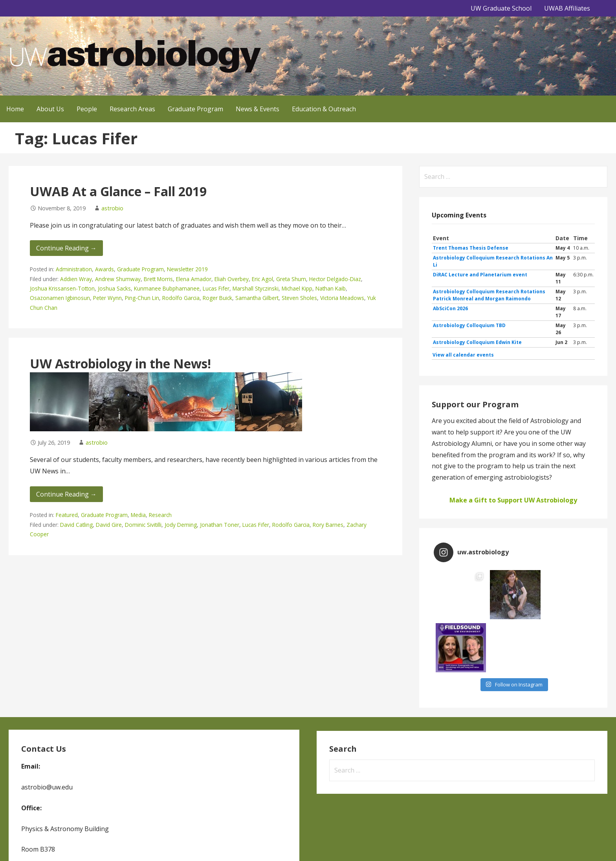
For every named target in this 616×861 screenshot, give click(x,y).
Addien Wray (76, 279)
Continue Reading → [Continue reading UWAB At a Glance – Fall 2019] (66, 248)
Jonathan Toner (220, 525)
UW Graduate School (501, 8)
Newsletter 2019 (187, 269)
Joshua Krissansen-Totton (62, 288)
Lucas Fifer (216, 288)
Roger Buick (217, 298)
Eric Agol (262, 279)
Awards (104, 269)
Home (15, 109)
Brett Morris (158, 279)
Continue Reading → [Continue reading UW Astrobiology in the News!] (66, 494)
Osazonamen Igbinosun (60, 298)
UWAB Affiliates (567, 8)
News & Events (258, 109)
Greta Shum (291, 279)
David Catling (76, 525)
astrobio (112, 208)
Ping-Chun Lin (142, 298)
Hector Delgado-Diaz (335, 279)
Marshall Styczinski (256, 288)
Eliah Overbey (232, 279)
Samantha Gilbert (257, 298)
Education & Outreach (324, 109)
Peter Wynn (107, 298)
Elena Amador (194, 279)
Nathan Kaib (331, 288)
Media (138, 515)
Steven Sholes (299, 298)
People (87, 109)
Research (160, 515)
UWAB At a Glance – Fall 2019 (118, 191)
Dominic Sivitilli (143, 525)
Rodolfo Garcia (181, 298)
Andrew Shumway (118, 279)
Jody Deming (181, 525)
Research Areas (132, 109)
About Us (50, 109)
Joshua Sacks (114, 288)
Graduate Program (195, 109)
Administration (74, 269)
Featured (67, 515)
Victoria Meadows (342, 298)
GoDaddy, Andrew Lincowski (259, 844)
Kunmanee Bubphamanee (167, 288)
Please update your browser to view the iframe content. (513, 297)
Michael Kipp (297, 288)
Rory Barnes (328, 525)
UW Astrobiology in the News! (120, 363)
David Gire (109, 525)
